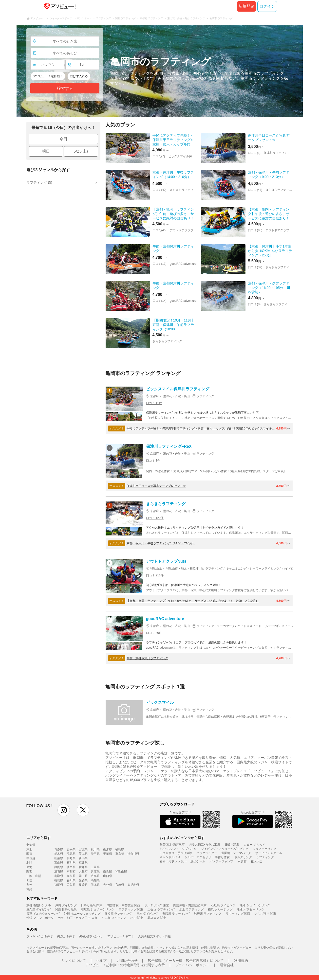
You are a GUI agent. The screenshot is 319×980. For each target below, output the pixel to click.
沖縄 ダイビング (66, 905)
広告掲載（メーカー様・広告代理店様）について (186, 961)
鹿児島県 (133, 885)
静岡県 (59, 867)
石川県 (71, 863)
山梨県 (59, 858)
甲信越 (31, 858)
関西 (29, 872)
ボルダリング (243, 857)
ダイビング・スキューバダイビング (225, 849)
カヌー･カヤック (255, 845)
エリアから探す (38, 838)
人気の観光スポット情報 (154, 936)
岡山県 (83, 876)
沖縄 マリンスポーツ (40, 918)
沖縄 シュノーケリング (255, 905)
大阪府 (83, 872)
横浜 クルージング (220, 909)
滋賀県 (59, 872)
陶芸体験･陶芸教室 (172, 845)
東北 (29, 849)
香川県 (71, 880)
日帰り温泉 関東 (92, 905)
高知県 (95, 880)
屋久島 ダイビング (39, 909)
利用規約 (241, 961)
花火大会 (257, 861)
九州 (29, 885)
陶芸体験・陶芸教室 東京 (190, 905)
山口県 (108, 876)
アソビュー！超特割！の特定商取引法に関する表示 (125, 965)
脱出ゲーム (198, 861)
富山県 (59, 863)
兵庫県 (95, 872)
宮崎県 (120, 885)
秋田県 (95, 849)
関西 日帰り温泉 (66, 909)
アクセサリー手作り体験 (176, 853)
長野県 (71, 858)
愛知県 (83, 867)
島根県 (71, 876)
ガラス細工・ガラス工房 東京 (78, 918)
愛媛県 (83, 880)
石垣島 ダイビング (223, 905)
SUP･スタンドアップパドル (178, 849)
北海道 (31, 845)
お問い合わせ (127, 961)
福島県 (120, 849)
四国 (29, 880)
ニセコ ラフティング (161, 909)
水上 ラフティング (191, 909)
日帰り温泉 (232, 845)
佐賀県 (71, 885)
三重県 (95, 867)
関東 (29, 854)
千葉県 (108, 854)
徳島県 (59, 880)
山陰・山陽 (34, 876)
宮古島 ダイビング (114, 918)
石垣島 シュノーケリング (98, 909)
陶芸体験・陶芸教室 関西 (123, 905)
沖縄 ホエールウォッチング (82, 914)
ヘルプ (101, 961)
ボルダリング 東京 (157, 905)
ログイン (267, 6)
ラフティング (265, 857)
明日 (46, 151)
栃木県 (59, 854)
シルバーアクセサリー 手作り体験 (207, 857)
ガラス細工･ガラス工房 (205, 845)
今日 (63, 139)
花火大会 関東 (157, 918)
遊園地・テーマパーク (236, 853)
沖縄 (29, 889)
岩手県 (71, 849)
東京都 (120, 854)
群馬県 (71, 854)
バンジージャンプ (221, 861)
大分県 (108, 885)
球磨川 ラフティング (208, 914)
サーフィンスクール (269, 853)
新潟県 (83, 858)
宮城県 (83, 849)
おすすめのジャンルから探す (182, 838)
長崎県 (83, 885)
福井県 (83, 863)
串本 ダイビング (147, 914)
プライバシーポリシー (192, 965)
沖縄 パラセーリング (250, 909)
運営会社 (227, 965)
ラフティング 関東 (131, 909)
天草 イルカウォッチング (43, 914)
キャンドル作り (170, 857)
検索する (65, 88)
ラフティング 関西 (238, 914)
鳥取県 (59, 876)
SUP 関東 (137, 918)
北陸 (29, 863)
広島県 (95, 876)
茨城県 (83, 854)
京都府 (71, 872)
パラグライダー (207, 853)
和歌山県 (121, 872)
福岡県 (59, 885)
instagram (64, 810)
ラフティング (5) (39, 182)
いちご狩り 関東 (265, 914)
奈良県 (108, 872)
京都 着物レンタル (39, 905)
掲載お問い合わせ (91, 936)
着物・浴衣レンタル (173, 861)
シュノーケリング (264, 849)
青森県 (59, 849)
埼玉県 (95, 854)
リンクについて (74, 961)
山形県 (108, 849)
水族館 (242, 861)
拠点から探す (66, 936)
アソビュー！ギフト (121, 936)
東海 (29, 867)
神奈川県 (133, 854)
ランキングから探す (40, 936)
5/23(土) (81, 151)
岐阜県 (71, 867)
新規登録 (246, 6)
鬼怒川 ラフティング (176, 914)
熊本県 (95, 885)
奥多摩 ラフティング (118, 914)
